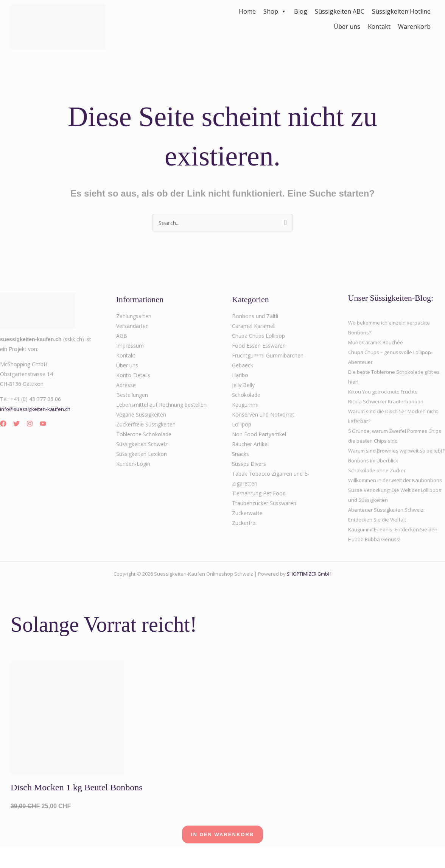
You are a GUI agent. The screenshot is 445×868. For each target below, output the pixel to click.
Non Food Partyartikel (259, 435)
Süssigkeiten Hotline (401, 11)
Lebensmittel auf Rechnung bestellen (161, 405)
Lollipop (242, 425)
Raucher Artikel (250, 445)
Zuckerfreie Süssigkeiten (146, 425)
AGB (122, 336)
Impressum (130, 346)
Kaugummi (245, 405)
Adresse (126, 386)
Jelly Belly (243, 386)
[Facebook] (3, 424)
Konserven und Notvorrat (263, 415)
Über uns (347, 27)
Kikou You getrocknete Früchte (386, 392)
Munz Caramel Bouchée (378, 343)
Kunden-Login (133, 464)
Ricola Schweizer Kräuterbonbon (388, 402)
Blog (301, 11)
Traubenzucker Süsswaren (264, 504)
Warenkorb (414, 27)
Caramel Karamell (254, 327)
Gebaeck (243, 366)
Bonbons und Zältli (255, 317)
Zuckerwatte (247, 514)
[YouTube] (43, 424)
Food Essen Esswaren (259, 346)
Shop (275, 11)
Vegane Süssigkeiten (141, 415)
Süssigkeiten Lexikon (142, 455)
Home (247, 11)
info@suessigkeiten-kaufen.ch (36, 410)
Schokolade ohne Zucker (378, 481)
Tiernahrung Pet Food (259, 494)
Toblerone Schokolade (144, 435)
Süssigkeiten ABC (340, 11)
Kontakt (379, 27)
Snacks (240, 455)
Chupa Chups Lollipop (258, 336)
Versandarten (132, 327)
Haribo (240, 376)
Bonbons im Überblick (375, 471)
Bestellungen (132, 396)
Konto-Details (133, 376)
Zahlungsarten (134, 317)
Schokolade (246, 396)
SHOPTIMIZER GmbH (309, 594)
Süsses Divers (249, 464)
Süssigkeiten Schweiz (142, 445)
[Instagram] (30, 424)
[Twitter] (16, 424)
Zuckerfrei (244, 524)
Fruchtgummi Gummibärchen (268, 356)
